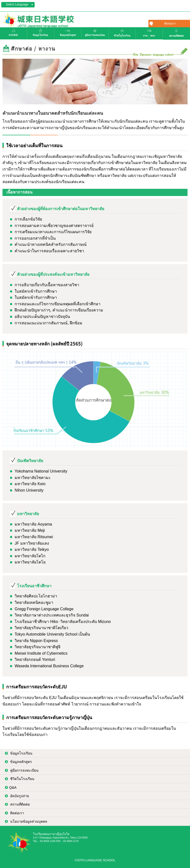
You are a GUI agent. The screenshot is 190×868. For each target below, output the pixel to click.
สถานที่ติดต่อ (19, 804)
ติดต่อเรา (170, 24)
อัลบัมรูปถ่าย (19, 796)
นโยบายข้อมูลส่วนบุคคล (28, 821)
